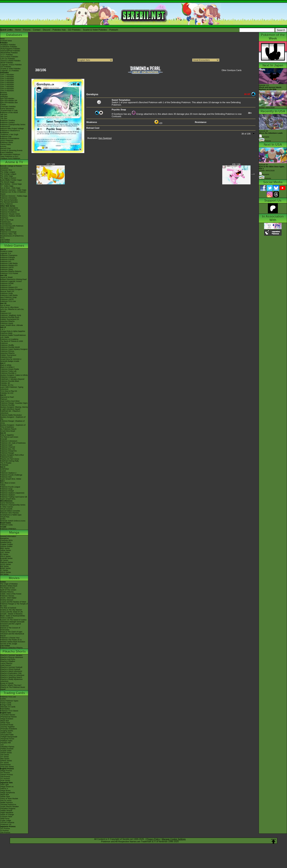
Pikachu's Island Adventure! (11, 671)
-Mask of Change (7, 815)
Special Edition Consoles (10, 511)
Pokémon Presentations (10, 138)
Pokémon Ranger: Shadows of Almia (12, 422)
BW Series (4, 566)
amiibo (3, 519)
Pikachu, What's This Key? (11, 685)
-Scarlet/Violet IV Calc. (9, 111)
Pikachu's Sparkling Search (11, 677)
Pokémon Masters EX (9, 265)
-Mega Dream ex (7, 787)
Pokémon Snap (6, 489)
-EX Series (4, 763)
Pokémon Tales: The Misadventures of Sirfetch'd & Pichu (12, 236)
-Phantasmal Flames (8, 717)
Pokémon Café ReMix (9, 263)
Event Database (7, 152)
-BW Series (5, 759)
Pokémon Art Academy (9, 339)
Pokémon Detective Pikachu (11, 648)
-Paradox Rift (5, 743)
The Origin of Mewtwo (9, 584)
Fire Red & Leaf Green (9, 437)
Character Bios (6, 170)
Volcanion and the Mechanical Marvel (12, 635)
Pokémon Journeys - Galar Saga (13, 190)
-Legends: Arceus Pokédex (11, 65)
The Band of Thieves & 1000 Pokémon (12, 342)
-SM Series (5, 755)
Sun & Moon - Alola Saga (10, 188)
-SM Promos (5, 777)
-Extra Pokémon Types (9, 701)
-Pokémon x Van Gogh (9, 134)
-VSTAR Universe (7, 823)
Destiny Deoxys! (7, 600)
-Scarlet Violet (6, 751)
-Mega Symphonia (7, 793)
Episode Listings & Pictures (11, 166)
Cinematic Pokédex (8, 107)
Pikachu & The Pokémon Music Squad (13, 688)
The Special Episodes (9, 200)
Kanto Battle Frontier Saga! (11, 180)
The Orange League (8, 174)
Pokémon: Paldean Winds (11, 216)
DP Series (4, 560)
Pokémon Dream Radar (10, 369)
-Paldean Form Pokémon (10, 158)
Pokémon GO (6, 261)
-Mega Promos (6, 771)
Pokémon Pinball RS (8, 451)
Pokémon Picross (7, 351)
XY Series (4, 570)
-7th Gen (4, 119)
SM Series (4, 574)
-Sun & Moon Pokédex (9, 57)
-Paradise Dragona (8, 809)
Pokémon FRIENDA (8, 529)
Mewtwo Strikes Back (9, 586)
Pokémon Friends (7, 259)
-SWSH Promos (7, 775)
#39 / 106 (236, 164)
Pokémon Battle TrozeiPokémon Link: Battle (13, 336)
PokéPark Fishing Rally (9, 461)
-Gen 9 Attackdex (7, 91)
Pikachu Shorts (14, 651)
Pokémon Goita (6, 525)
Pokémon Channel (8, 447)
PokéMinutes (5, 222)
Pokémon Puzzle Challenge (11, 475)
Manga (14, 532)
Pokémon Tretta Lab (8, 371)
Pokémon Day (6, 136)
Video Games (14, 246)
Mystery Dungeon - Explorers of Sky (13, 418)
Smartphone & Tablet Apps (11, 515)
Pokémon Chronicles (8, 198)
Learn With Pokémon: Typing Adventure (12, 388)
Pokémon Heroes (7, 596)
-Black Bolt (4, 721)
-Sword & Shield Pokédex (10, 61)
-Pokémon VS (6, 825)
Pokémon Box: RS (8, 449)
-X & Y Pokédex (6, 55)
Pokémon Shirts (7, 142)
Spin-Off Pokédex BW (9, 103)
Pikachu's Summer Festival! (11, 667)
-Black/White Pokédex (9, 53)
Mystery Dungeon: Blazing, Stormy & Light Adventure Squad (14, 408)
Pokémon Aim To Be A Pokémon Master (13, 193)
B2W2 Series (5, 568)
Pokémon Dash (6, 445)
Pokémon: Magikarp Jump (11, 315)
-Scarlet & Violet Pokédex (10, 69)
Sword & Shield (6, 277)
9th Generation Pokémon (10, 154)
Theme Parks (6, 144)
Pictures (265, 141)
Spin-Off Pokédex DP (9, 101)
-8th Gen (4, 117)
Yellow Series (6, 550)
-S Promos (4, 830)
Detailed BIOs (6, 542)
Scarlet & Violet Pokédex (95, 30)
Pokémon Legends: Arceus (11, 281)
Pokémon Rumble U (8, 373)
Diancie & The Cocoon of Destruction (10, 629)
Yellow (3, 485)
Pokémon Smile (6, 293)
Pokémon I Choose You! (10, 638)
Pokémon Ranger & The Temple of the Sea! (14, 605)
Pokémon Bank (6, 333)
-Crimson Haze (6, 817)
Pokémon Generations (9, 208)
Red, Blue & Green (8, 483)
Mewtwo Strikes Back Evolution (13, 642)
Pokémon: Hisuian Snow (10, 214)
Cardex (3, 105)
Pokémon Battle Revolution (11, 415)
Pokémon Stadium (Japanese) (12, 493)
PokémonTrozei (6, 457)
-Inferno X (4, 789)
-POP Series (5, 781)
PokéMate (4, 465)
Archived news (6, 41)
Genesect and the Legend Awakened (11, 625)
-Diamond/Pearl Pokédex (10, 51)
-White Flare (5, 723)
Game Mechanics (7, 109)
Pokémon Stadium (8, 495)
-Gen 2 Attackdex (7, 77)
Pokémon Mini (6, 477)
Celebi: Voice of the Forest (11, 594)
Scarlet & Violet (6, 251)
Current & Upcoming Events (11, 150)
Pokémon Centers (7, 123)
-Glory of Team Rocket (9, 799)
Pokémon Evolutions (8, 212)
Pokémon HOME (7, 283)
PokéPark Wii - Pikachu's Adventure (10, 412)
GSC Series (5, 552)
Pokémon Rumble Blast (10, 381)
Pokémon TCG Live (8, 301)
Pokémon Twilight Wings (10, 210)
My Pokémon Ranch (8, 429)
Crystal (3, 471)
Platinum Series (6, 562)
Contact (37, 30)
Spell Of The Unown (8, 590)
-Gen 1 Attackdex (7, 75)
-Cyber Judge (6, 821)
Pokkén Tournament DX (10, 319)
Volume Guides (6, 546)
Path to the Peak (7, 220)
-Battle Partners (6, 803)
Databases (14, 35)
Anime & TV (14, 162)
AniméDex (4, 168)
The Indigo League (8, 172)
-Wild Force (5, 819)
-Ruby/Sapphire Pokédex (10, 49)
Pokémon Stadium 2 (8, 473)
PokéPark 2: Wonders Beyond (12, 379)
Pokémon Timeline (8, 121)
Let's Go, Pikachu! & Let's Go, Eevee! (12, 310)
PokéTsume (5, 242)
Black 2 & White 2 (7, 367)
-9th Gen (4, 115)
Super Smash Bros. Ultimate (12, 325)
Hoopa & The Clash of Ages (11, 632)
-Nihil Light (4, 785)
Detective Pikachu (7, 321)
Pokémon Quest (7, 323)
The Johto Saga (7, 176)
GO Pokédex (74, 30)
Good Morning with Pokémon (12, 226)
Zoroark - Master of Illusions (11, 614)
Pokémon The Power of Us (11, 640)
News (2, 39)
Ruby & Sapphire (7, 435)
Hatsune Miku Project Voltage (12, 129)
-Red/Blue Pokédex (8, 45)
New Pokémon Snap (8, 297)
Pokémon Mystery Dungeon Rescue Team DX (11, 290)
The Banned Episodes (9, 202)
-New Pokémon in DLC (9, 156)
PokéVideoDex (6, 224)
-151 (2, 745)
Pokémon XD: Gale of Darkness (13, 443)
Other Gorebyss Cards (232, 70)
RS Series (4, 554)
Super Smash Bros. (8, 499)
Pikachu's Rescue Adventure (12, 657)
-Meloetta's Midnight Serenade (12, 622)
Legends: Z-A (6, 253)
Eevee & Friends (7, 683)
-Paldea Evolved (7, 749)
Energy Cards (6, 705)
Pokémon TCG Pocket (9, 273)
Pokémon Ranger (7, 453)
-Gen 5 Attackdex (7, 83)
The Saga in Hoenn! (8, 178)
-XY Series (4, 757)
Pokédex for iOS (7, 393)
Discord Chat (5, 148)
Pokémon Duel (6, 357)
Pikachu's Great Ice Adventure (12, 675)
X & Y (2, 329)
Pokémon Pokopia (7, 257)
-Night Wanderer (7, 813)
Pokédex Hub (59, 30)
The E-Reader (6, 463)
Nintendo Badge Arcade (10, 361)
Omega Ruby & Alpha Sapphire (13, 331)
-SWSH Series (6, 753)
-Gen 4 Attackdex (7, 81)
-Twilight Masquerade (9, 737)
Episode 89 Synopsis (271, 134)
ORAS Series (6, 572)
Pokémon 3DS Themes (9, 513)
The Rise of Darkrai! (8, 608)
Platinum (4, 399)
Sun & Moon (5, 305)
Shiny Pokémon (6, 204)
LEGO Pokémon (7, 140)
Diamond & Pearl (7, 397)
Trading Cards (14, 693)
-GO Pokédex (6, 67)
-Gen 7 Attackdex (7, 87)
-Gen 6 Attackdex (7, 85)
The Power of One (7, 588)
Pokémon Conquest (8, 377)
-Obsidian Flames (7, 747)
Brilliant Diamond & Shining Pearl (13, 279)
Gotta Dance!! (6, 665)
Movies (14, 578)
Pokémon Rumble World (10, 347)
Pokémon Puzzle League (10, 487)
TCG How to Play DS (9, 391)
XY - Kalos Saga (7, 186)
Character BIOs (6, 540)
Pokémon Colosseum (9, 441)
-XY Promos (5, 779)
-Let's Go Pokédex (8, 59)
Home (18, 30)
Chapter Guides (6, 544)
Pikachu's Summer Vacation (11, 655)
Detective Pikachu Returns (11, 271)
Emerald (4, 439)
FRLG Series (5, 556)
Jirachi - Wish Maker (8, 598)
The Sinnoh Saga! (7, 182)
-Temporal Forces (7, 739)
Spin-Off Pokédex (7, 99)
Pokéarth (114, 30)
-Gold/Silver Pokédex (9, 47)
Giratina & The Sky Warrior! (11, 610)
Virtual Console (6, 509)
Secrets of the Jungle (9, 644)
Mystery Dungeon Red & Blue (12, 455)
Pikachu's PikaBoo (8, 661)
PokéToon (4, 218)
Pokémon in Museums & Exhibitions (10, 131)
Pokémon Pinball (7, 491)
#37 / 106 (51, 164)
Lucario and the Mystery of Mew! (13, 602)
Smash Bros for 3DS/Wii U (11, 359)
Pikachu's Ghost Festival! (10, 669)
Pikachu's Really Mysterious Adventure (11, 680)
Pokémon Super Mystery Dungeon (14, 349)
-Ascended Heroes (8, 715)
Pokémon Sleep (7, 269)
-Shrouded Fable (7, 735)
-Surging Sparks (7, 731)
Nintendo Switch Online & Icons (13, 521)
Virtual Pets (5, 517)
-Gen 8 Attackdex (7, 89)
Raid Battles (5, 709)
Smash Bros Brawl (8, 431)
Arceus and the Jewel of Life (11, 612)
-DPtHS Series (6, 761)
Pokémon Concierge (8, 232)
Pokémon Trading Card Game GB (14, 497)
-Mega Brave (5, 791)
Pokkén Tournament (8, 355)
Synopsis (264, 174)
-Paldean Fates (6, 741)
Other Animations (7, 228)
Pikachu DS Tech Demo (10, 459)
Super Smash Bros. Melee (11, 479)
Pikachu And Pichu (8, 659)
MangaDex (5, 538)
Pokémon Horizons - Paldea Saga (14, 196)
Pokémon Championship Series (13, 125)
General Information (8, 536)
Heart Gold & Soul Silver (10, 401)
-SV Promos (5, 773)
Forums (27, 30)
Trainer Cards (6, 703)
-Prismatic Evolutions (9, 729)
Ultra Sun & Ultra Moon (9, 307)
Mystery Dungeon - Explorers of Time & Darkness (13, 426)
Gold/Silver (5, 469)
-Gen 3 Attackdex (7, 79)
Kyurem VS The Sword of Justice (13, 620)
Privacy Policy (153, 839)
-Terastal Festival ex (8, 805)
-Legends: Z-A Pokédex (10, 71)
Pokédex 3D (5, 383)
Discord (47, 30)
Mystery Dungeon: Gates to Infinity (14, 375)
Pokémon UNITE (7, 267)
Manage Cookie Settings (174, 839)
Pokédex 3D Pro (7, 385)
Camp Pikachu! (6, 663)
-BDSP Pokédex (7, 63)
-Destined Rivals (7, 725)
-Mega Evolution (7, 719)
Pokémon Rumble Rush (10, 317)
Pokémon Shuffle (7, 345)
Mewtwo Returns (7, 592)
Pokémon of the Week (9, 113)
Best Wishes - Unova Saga (11, 184)
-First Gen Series (7, 767)
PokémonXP (5, 127)
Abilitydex (4, 97)
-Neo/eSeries (5, 765)
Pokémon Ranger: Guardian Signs (14, 403)
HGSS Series (6, 564)
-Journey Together (7, 727)
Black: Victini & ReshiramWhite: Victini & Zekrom (13, 617)
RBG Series (5, 548)
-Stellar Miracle (6, 811)
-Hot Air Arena (6, 801)
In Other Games (7, 507)
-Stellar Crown (6, 733)
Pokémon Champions (9, 255)
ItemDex (4, 93)
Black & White (6, 365)
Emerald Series (6, 558)
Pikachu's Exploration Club (11, 673)
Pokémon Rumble (7, 405)
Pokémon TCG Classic (9, 711)
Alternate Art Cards (8, 707)
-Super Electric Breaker (9, 807)
